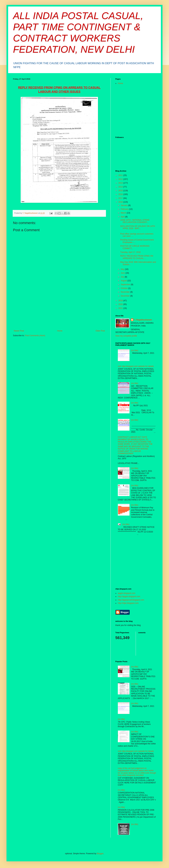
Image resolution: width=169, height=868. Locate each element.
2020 (121, 304)
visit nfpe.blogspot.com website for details (136, 366)
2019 (121, 301)
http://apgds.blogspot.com (129, 596)
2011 (121, 175)
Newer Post (19, 331)
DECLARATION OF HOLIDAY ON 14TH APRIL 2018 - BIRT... (138, 227)
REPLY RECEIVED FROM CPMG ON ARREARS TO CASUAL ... (137, 257)
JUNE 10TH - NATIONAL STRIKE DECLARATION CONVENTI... (135, 221)
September (126, 285)
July (123, 277)
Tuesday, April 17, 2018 (130, 252)
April (123, 217)
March (124, 213)
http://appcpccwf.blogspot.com (131, 600)
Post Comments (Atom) (35, 336)
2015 (121, 191)
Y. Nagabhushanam (143, 320)
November (126, 292)
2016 (121, 194)
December (126, 296)
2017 (121, 198)
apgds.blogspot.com (127, 593)
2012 (121, 179)
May (123, 269)
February (125, 209)
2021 (121, 308)
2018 (121, 202)
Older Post (100, 331)
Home (60, 331)
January (124, 205)
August (124, 281)
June (123, 273)
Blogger (100, 854)
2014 (121, 187)
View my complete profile (126, 336)
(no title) (135, 350)
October (124, 288)
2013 (121, 183)
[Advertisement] (59, 315)
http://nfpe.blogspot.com (128, 603)
